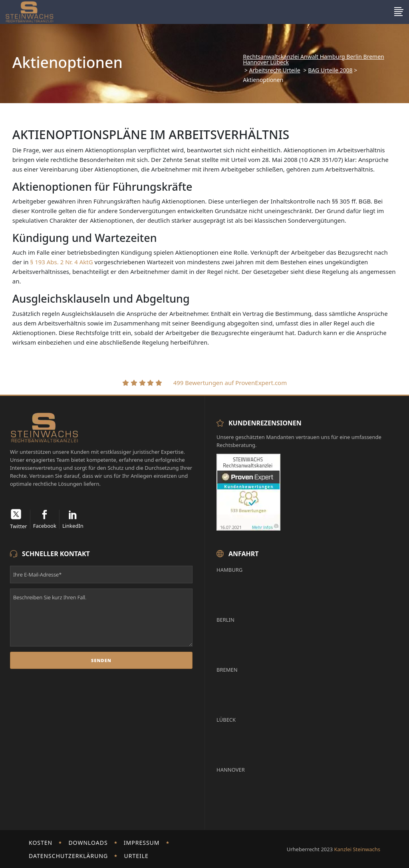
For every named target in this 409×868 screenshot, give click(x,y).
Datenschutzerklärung (68, 856)
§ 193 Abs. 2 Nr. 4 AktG (62, 262)
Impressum (142, 843)
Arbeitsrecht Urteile (275, 70)
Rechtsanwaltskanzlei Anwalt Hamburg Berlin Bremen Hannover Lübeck (313, 60)
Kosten (41, 843)
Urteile (136, 856)
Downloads (88, 843)
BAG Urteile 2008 (330, 70)
